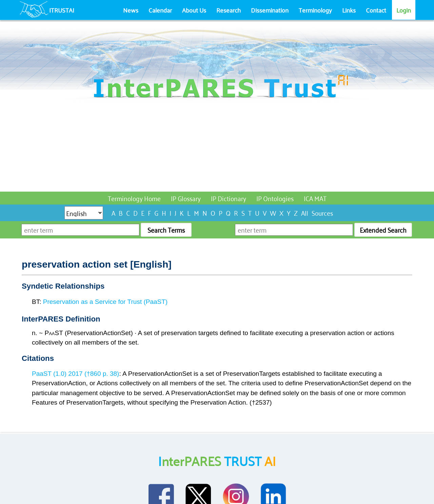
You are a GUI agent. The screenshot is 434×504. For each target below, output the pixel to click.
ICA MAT (315, 198)
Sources (322, 212)
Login (404, 10)
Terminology (315, 10)
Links (349, 10)
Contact (376, 10)
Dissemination (270, 10)
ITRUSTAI (62, 10)
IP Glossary (186, 198)
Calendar (160, 10)
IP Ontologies (275, 198)
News (131, 10)
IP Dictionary (229, 198)
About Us (194, 10)
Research (229, 10)
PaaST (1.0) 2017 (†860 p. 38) (75, 374)
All (305, 212)
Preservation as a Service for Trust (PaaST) (105, 302)
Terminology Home (134, 198)
